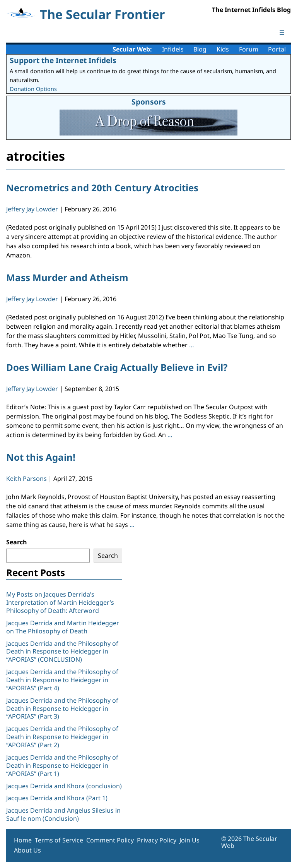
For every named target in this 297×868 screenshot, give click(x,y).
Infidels (173, 49)
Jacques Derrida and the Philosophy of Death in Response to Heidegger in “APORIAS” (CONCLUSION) (62, 652)
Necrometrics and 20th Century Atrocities (102, 188)
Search (17, 542)
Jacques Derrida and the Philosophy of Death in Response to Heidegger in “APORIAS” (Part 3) (62, 708)
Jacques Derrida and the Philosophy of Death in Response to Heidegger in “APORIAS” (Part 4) (62, 680)
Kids (223, 49)
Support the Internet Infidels (63, 60)
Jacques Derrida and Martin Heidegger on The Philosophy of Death (63, 627)
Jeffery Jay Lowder (32, 209)
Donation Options (33, 89)
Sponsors (149, 102)
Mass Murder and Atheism (67, 277)
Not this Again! (41, 457)
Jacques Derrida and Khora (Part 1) (57, 798)
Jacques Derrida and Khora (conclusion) (64, 786)
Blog (200, 49)
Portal (277, 49)
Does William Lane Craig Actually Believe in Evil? (117, 367)
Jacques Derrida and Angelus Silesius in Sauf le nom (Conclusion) (63, 814)
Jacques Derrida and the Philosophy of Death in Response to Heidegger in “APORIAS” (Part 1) (62, 765)
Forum (249, 49)
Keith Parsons (26, 479)
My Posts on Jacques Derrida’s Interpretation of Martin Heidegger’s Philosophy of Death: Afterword (60, 602)
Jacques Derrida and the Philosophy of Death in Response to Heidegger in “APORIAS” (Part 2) (62, 737)
